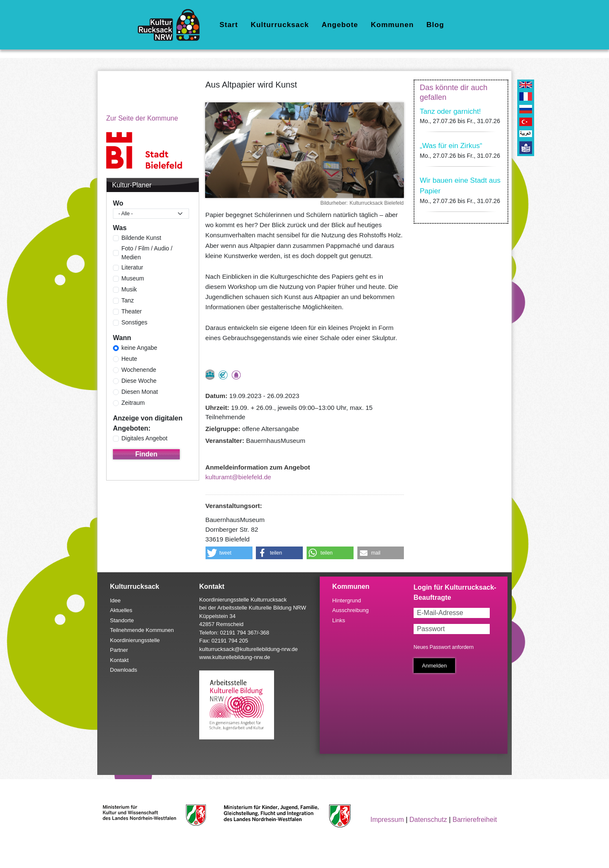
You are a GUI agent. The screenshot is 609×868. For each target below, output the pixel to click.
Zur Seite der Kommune (142, 118)
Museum (133, 278)
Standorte (122, 620)
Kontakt (119, 660)
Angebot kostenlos (223, 375)
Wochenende (139, 370)
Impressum (387, 820)
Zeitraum (133, 403)
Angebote (340, 25)
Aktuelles (121, 610)
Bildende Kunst (141, 238)
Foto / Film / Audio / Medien (147, 253)
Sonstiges (134, 322)
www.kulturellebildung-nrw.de (235, 657)
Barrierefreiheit (475, 820)
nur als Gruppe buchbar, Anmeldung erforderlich (210, 375)
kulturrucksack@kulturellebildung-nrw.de (248, 649)
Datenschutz (428, 820)
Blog (435, 25)
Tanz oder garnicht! (451, 111)
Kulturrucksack (280, 25)
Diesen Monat (140, 392)
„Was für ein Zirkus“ (451, 146)
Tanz (128, 300)
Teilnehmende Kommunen (142, 630)
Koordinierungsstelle (135, 640)
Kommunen (392, 25)
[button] (229, 553)
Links (339, 620)
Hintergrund (347, 600)
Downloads (123, 670)
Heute (129, 359)
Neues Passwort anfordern (444, 647)
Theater (132, 311)
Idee (115, 600)
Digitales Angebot (144, 438)
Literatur (132, 267)
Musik (129, 289)
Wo (118, 203)
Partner (119, 650)
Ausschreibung (351, 610)
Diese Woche (139, 381)
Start (229, 25)
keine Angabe (139, 348)
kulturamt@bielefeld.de (239, 477)
